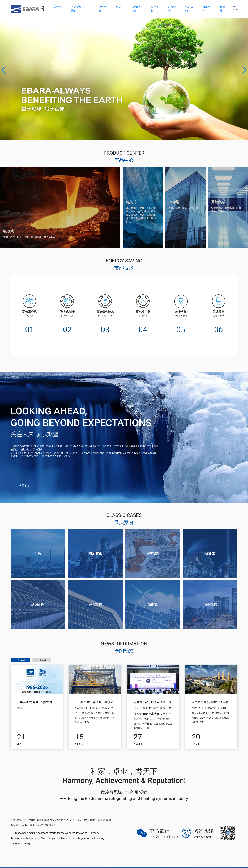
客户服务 (154, 9)
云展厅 (223, 9)
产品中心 (120, 9)
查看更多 (24, 486)
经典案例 (137, 9)
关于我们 (58, 9)
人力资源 (172, 9)
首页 (43, 8)
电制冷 (131, 202)
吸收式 (9, 231)
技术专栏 (207, 9)
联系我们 (189, 9)
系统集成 (218, 202)
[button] (4, 70)
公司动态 (102, 9)
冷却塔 (174, 202)
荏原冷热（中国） (79, 9)
